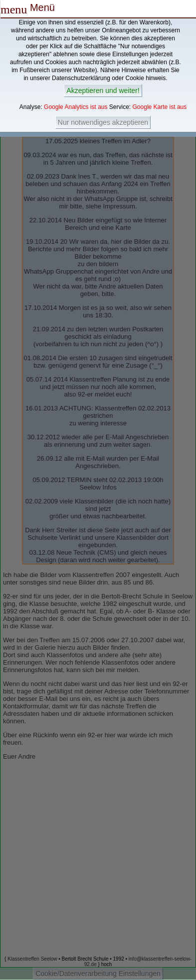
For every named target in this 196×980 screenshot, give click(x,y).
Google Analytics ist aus (76, 107)
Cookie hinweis (146, 78)
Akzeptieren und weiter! (103, 91)
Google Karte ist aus (160, 107)
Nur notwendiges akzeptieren (103, 122)
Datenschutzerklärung (81, 78)
